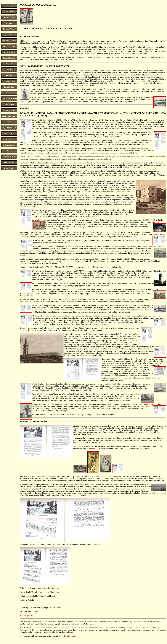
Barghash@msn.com (28, 615)
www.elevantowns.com (68, 636)
